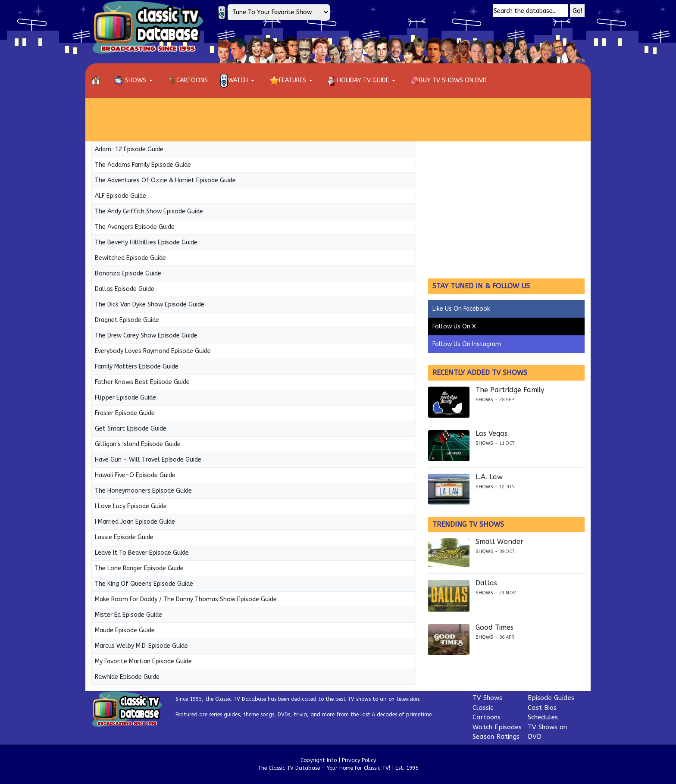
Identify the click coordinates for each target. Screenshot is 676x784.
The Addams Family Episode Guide (143, 165)
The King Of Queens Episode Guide (144, 584)
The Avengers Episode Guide (135, 227)
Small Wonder (499, 542)
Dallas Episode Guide (125, 289)
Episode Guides (551, 698)
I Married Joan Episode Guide (135, 522)
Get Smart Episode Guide (131, 429)
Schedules (543, 717)
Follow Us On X (454, 326)
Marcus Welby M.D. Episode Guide (141, 646)
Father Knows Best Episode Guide (142, 382)
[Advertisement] (338, 119)
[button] (135, 81)
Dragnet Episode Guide (127, 320)
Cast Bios (542, 708)
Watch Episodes (497, 727)
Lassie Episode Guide (124, 537)
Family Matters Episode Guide (137, 367)
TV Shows (487, 698)
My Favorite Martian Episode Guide (143, 661)
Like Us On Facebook (461, 309)
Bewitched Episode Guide (130, 258)
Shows (484, 400)
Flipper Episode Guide (125, 398)
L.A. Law (489, 477)
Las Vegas (491, 434)
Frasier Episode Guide (125, 413)
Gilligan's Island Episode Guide (138, 444)
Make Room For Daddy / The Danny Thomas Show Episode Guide (186, 599)
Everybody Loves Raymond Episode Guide (153, 351)
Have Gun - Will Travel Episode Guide (148, 460)
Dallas (486, 583)
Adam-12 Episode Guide (129, 149)
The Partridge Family (510, 390)
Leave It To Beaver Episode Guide (142, 553)
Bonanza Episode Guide (128, 273)
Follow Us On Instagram (467, 344)
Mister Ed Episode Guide (128, 615)
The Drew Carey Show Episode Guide (146, 336)
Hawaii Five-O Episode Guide (135, 475)
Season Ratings (496, 737)
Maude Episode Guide (125, 630)
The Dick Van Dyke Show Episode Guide (150, 305)
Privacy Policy (359, 760)
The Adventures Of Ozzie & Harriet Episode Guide (165, 180)
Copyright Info (319, 760)
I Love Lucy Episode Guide (131, 506)
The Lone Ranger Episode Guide (139, 568)
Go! (577, 11)
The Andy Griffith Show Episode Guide (149, 211)
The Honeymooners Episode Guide (143, 491)
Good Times (494, 628)
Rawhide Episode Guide (127, 677)
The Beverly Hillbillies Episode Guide (146, 242)
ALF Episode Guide (120, 196)
